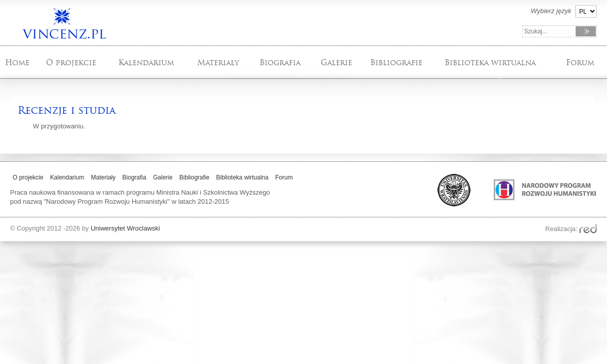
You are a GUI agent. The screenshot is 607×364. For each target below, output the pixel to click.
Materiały (218, 62)
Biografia (280, 62)
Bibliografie (396, 62)
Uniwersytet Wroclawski (125, 228)
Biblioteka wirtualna (490, 62)
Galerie (336, 62)
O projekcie (71, 62)
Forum (580, 62)
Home (17, 62)
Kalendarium (146, 62)
